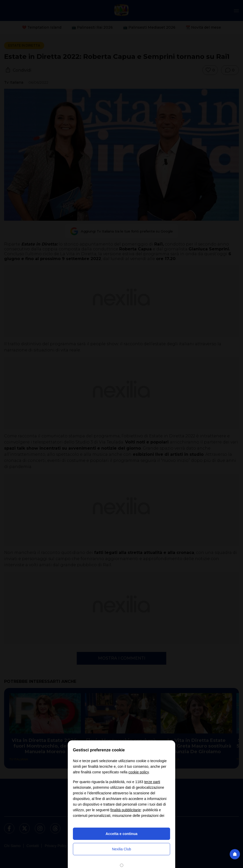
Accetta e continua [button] (121, 834)
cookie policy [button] (139, 772)
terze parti (152, 782)
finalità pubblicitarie (125, 810)
